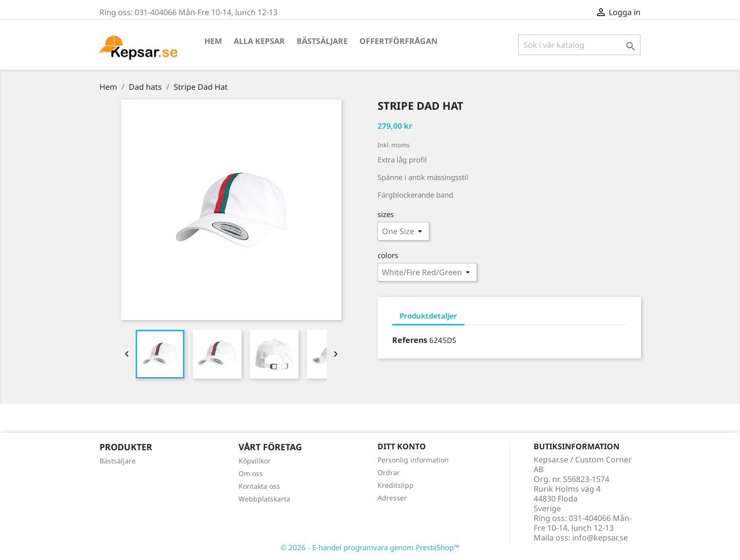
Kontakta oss (259, 486)
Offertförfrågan (399, 41)
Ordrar (389, 472)
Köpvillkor (255, 461)
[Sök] (579, 45)
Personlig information (413, 460)
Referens (410, 340)
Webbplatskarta (264, 499)
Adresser (392, 498)
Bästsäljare (322, 41)
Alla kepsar (259, 41)
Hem (213, 41)
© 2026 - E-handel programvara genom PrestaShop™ (370, 547)
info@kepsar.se (600, 538)
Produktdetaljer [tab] (428, 316)
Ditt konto (402, 446)
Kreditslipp (396, 485)
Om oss (251, 473)
